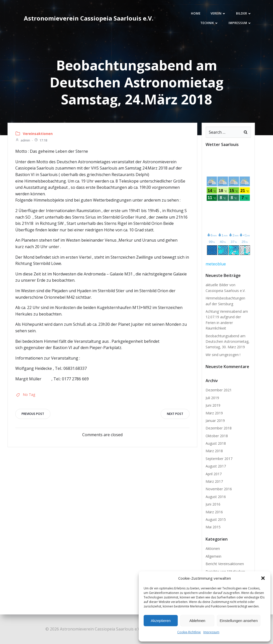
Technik (209, 23)
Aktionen (213, 548)
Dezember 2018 (219, 428)
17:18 (41, 140)
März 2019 (214, 413)
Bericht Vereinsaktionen (225, 564)
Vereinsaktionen (38, 134)
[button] (263, 578)
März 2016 (214, 512)
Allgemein (213, 556)
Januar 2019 (215, 421)
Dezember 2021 (219, 390)
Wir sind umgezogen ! (223, 355)
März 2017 (214, 481)
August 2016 (216, 497)
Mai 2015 (213, 527)
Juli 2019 (212, 398)
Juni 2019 (213, 405)
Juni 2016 (213, 504)
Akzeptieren (161, 621)
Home (196, 13)
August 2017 (216, 466)
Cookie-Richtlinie (189, 632)
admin (23, 140)
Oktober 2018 (217, 436)
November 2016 (219, 489)
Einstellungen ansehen (239, 621)
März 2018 (214, 451)
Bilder (244, 13)
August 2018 (216, 443)
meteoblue (216, 264)
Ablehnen (197, 621)
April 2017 (214, 474)
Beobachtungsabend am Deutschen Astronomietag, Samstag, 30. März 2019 (227, 342)
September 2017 (219, 459)
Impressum (211, 632)
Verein (218, 13)
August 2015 (216, 519)
